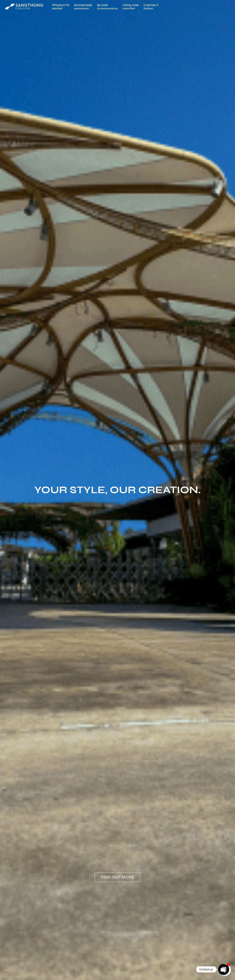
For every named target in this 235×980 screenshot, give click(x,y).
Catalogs (131, 7)
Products (61, 7)
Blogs (107, 7)
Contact (151, 7)
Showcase (83, 7)
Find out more (117, 877)
